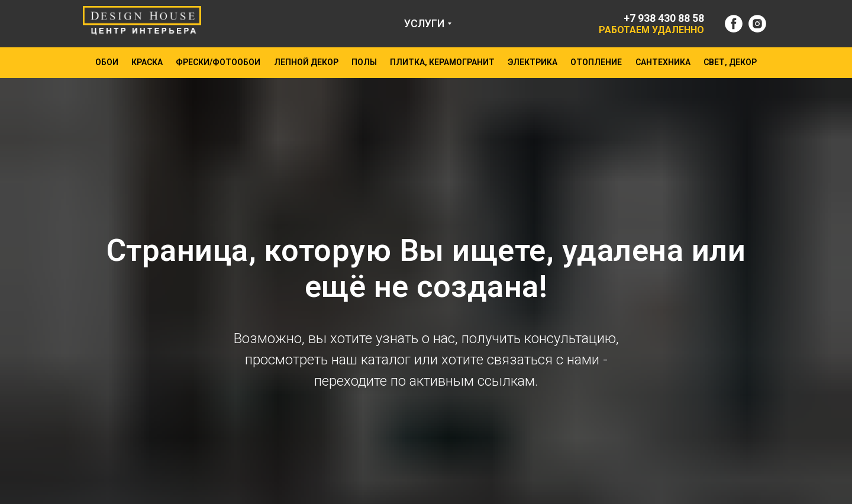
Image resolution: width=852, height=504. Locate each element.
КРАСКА (147, 62)
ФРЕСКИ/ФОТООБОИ (218, 62)
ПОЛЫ (364, 62)
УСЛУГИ (424, 23)
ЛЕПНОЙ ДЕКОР (306, 62)
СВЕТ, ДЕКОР (730, 62)
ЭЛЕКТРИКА (532, 62)
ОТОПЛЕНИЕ (596, 62)
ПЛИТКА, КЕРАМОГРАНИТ (442, 62)
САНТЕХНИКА (663, 62)
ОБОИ (107, 62)
